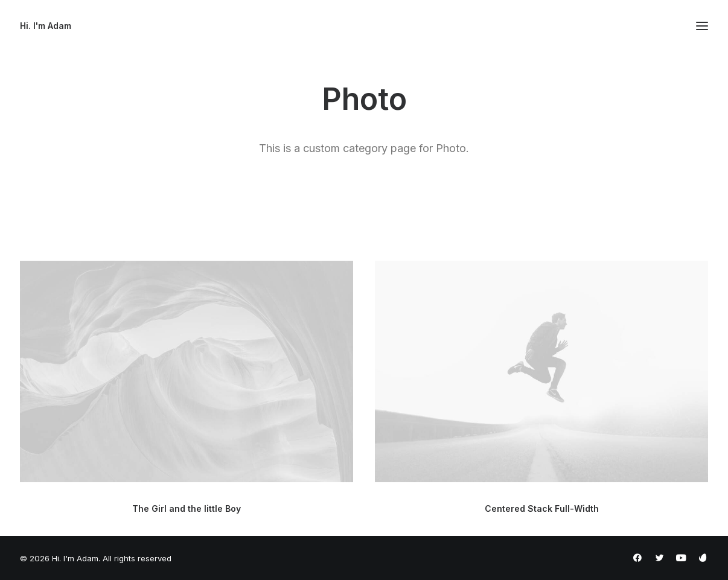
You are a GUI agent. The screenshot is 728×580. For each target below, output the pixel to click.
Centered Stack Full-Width (542, 511)
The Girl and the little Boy (187, 508)
